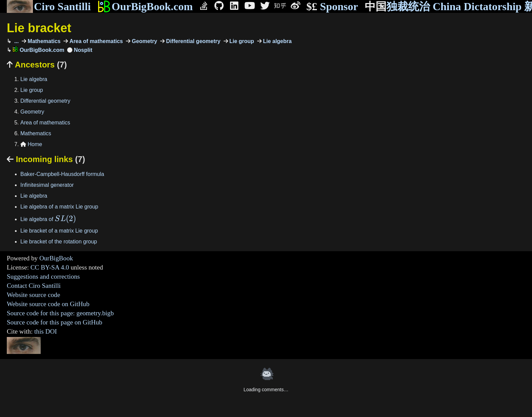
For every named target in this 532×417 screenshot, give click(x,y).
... (16, 41)
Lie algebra (277, 41)
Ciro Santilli (49, 6)
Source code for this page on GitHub (54, 322)
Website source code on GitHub (48, 304)
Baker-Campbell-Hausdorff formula (62, 174)
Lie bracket (39, 28)
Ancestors (37, 65)
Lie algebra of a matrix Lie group (59, 207)
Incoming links (46, 159)
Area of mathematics (95, 41)
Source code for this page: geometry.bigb (60, 313)
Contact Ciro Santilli (34, 286)
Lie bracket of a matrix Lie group (59, 231)
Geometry (144, 41)
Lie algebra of (48, 219)
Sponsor (332, 7)
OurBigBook (56, 258)
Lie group (241, 41)
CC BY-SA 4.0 (50, 267)
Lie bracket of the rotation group (59, 242)
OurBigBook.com (145, 6)
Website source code (33, 295)
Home (31, 144)
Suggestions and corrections (43, 276)
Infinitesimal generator (47, 185)
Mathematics (43, 41)
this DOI (46, 331)
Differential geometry (192, 41)
